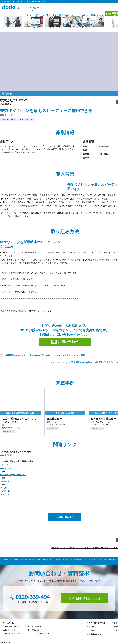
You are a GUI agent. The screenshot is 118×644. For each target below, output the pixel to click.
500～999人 (5, 494)
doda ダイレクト (7, 115)
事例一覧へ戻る (65, 517)
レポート (81, 15)
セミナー (71, 15)
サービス (4, 488)
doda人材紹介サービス (11, 626)
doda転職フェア (9, 630)
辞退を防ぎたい (7, 119)
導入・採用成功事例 (56, 15)
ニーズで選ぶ (40, 15)
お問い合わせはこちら (85, 598)
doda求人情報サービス (36, 626)
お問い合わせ (109, 15)
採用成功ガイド (93, 15)
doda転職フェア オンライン (38, 630)
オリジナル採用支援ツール (66, 630)
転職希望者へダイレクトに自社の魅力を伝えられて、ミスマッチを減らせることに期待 (45, 355)
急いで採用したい (26, 119)
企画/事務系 (5, 481)
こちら (5, 292)
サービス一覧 (27, 15)
